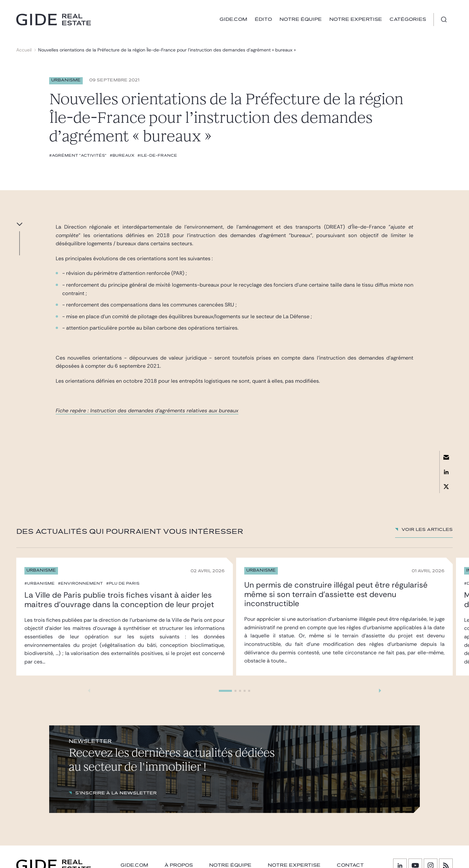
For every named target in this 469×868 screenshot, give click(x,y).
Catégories (408, 19)
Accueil (24, 50)
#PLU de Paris (123, 583)
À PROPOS (179, 865)
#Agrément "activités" (78, 155)
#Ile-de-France (157, 155)
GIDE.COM (233, 19)
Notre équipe (301, 19)
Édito (263, 19)
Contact (350, 865)
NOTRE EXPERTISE (294, 865)
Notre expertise (356, 19)
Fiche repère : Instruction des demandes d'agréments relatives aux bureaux (147, 411)
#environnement (80, 583)
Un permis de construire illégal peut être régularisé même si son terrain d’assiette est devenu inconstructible (336, 594)
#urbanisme (40, 583)
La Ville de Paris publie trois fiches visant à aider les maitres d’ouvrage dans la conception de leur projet (119, 600)
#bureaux (122, 155)
